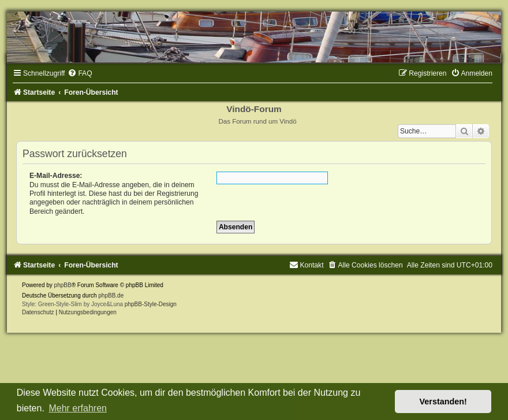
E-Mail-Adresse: (56, 176)
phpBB (63, 285)
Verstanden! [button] (443, 402)
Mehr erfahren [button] (78, 408)
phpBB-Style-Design (151, 304)
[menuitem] (80, 73)
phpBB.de (111, 296)
